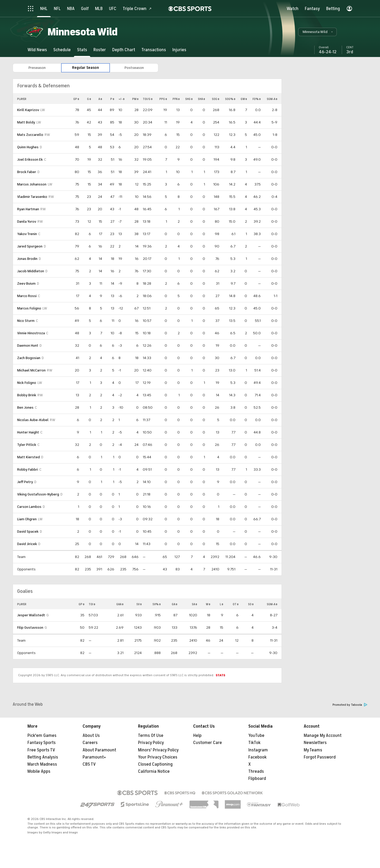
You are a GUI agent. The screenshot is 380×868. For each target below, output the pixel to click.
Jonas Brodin (27, 259)
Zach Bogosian (29, 358)
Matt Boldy (26, 122)
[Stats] (82, 50)
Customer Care (208, 743)
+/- (122, 99)
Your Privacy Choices (158, 757)
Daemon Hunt (28, 345)
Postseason (134, 68)
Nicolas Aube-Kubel (33, 420)
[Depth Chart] (124, 50)
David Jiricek (27, 544)
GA (175, 604)
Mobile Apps (39, 771)
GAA (120, 604)
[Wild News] (37, 50)
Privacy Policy (151, 743)
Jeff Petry (25, 482)
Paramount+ (94, 757)
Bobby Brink (27, 395)
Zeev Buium (26, 283)
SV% (157, 604)
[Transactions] (154, 50)
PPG (163, 99)
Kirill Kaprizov (28, 110)
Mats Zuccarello (30, 135)
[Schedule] (62, 50)
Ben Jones (25, 407)
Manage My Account (323, 736)
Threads (256, 771)
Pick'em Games (42, 736)
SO (251, 604)
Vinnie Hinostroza (31, 333)
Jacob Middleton (31, 271)
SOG (216, 99)
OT (236, 604)
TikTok (254, 743)
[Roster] (100, 50)
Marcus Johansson (32, 184)
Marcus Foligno (29, 308)
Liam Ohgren (27, 519)
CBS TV (89, 764)
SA (194, 604)
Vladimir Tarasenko (32, 197)
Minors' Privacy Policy (158, 750)
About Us (91, 736)
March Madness (42, 764)
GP (76, 99)
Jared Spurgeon (30, 246)
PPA (176, 99)
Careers (90, 743)
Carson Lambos (29, 507)
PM (135, 99)
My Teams (313, 750)
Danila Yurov (27, 221)
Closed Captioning (155, 764)
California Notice (154, 771)
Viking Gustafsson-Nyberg (38, 494)
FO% (257, 99)
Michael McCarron (31, 370)
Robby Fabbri (28, 469)
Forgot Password (320, 757)
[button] (317, 32)
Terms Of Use (151, 736)
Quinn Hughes (28, 147)
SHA (201, 99)
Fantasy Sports (42, 743)
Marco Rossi (27, 296)
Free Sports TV (41, 750)
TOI (92, 604)
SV (139, 604)
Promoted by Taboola (350, 705)
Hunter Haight (28, 432)
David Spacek (28, 531)
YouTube (256, 736)
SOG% (230, 99)
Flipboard (257, 779)
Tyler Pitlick (27, 445)
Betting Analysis (43, 757)
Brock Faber (27, 172)
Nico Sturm (26, 321)
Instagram (258, 750)
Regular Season (85, 68)
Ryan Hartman (28, 209)
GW (244, 99)
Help (197, 736)
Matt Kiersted (28, 457)
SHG (189, 99)
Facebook (257, 757)
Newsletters (315, 743)
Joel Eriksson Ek (30, 159)
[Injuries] (179, 50)
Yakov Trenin (27, 234)
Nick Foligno (27, 383)
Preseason (37, 68)
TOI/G (148, 99)
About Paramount (99, 750)
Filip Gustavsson (30, 628)
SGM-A (272, 99)
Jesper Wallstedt (31, 615)
